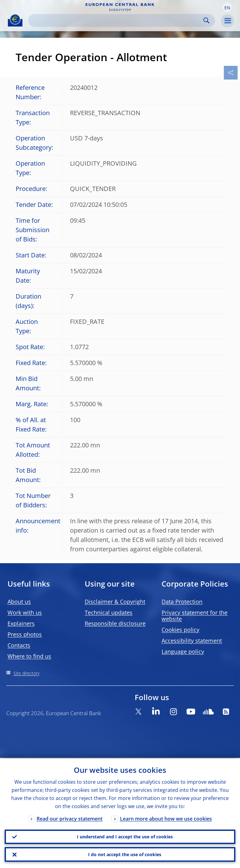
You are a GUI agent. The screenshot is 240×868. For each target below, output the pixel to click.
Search (206, 20)
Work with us (25, 612)
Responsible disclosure (115, 623)
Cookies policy (180, 630)
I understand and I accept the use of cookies (125, 836)
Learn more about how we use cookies (166, 818)
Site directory (26, 673)
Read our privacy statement (70, 818)
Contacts (19, 645)
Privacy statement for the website (195, 616)
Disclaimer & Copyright (115, 602)
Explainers (21, 623)
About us (19, 602)
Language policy (183, 651)
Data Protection (182, 602)
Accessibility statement (192, 641)
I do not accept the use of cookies (125, 854)
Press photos (25, 634)
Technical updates (109, 612)
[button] (227, 7)
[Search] (117, 20)
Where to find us (29, 656)
